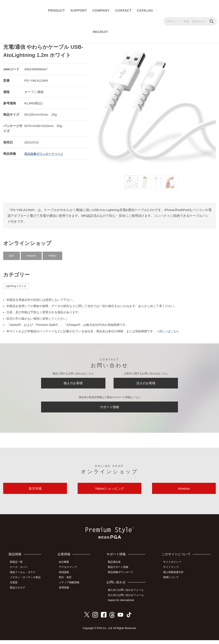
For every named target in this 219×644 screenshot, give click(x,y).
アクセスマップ (71, 573)
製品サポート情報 (120, 573)
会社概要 (67, 568)
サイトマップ (173, 573)
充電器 (16, 587)
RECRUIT (101, 32)
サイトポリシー (174, 568)
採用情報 (67, 592)
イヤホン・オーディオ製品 (27, 582)
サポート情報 (109, 409)
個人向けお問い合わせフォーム (128, 595)
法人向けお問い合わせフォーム (128, 600)
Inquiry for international (123, 604)
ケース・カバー (21, 573)
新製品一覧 (18, 568)
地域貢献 (67, 578)
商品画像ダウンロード (123, 578)
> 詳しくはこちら (168, 329)
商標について (173, 582)
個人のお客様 (73, 382)
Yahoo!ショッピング (109, 493)
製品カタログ (19, 592)
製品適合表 (117, 568)
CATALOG (145, 10)
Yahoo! (52, 254)
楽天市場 (35, 493)
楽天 (12, 254)
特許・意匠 (68, 582)
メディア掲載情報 (72, 587)
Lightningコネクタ (16, 284)
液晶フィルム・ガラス (25, 578)
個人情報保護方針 (175, 578)
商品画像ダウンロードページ (45, 152)
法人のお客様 (146, 382)
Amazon (31, 254)
